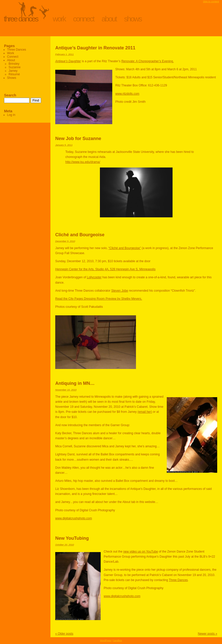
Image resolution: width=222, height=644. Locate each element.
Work (59, 19)
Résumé (14, 74)
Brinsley (14, 64)
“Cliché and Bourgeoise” (125, 248)
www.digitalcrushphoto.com (74, 518)
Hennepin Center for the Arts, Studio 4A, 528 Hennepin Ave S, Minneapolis (105, 269)
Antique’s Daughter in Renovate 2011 (95, 48)
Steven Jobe (120, 291)
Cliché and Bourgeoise (80, 235)
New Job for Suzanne (78, 139)
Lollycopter (94, 277)
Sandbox (118, 640)
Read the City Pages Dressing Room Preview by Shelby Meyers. (99, 299)
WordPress (105, 640)
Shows (133, 19)
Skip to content (211, 1)
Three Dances (21, 19)
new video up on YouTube (141, 552)
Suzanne (15, 67)
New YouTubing (72, 538)
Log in (11, 115)
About (109, 19)
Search (10, 95)
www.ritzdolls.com (127, 94)
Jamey (13, 71)
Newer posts (207, 634)
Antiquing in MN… (75, 383)
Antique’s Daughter (68, 61)
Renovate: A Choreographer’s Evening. (148, 61)
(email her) (145, 412)
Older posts (64, 634)
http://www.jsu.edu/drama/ (83, 162)
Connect (84, 19)
